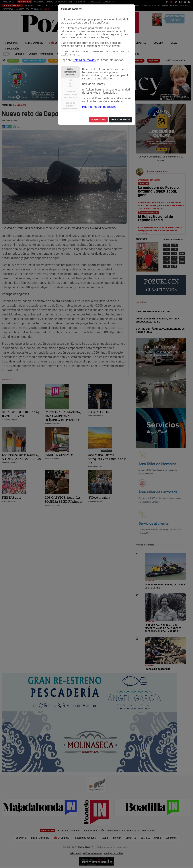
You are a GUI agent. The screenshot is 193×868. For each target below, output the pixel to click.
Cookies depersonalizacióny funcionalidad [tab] (70, 95)
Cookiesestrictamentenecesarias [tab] (70, 72)
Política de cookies (84, 60)
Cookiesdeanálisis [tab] (70, 83)
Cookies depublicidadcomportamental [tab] (70, 106)
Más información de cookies (99, 107)
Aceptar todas (98, 120)
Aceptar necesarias (121, 120)
